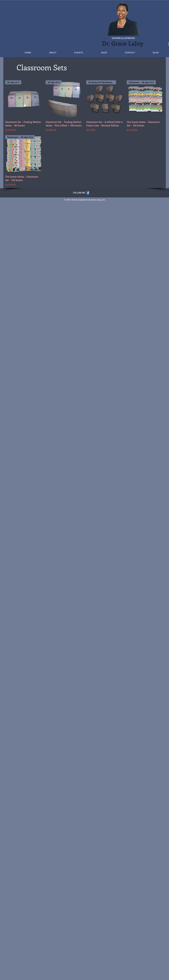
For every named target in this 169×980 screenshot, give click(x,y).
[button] (57, 26)
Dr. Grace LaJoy (123, 43)
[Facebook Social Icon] (88, 193)
